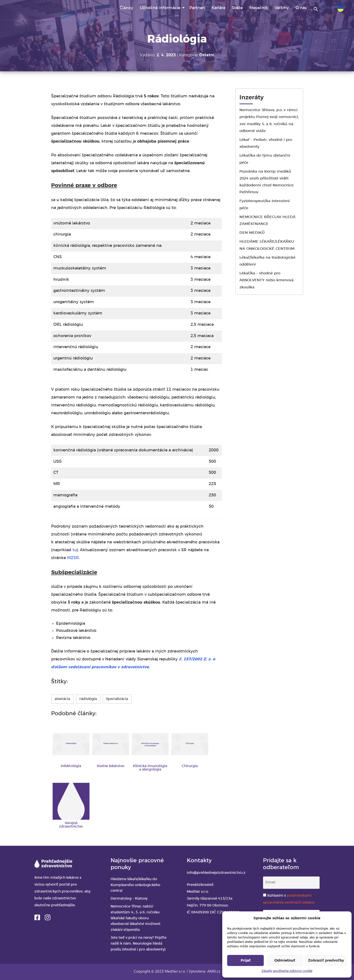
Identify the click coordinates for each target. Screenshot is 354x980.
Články (126, 8)
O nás (301, 8)
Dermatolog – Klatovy (129, 899)
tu (75, 550)
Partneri (197, 8)
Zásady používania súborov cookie (287, 971)
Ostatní (207, 55)
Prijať (246, 961)
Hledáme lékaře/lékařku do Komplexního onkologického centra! (135, 885)
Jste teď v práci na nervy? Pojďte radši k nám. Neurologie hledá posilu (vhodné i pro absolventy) (139, 944)
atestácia (62, 699)
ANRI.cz (214, 972)
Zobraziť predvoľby (326, 961)
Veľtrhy (282, 8)
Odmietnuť (285, 961)
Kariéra (218, 8)
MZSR (73, 558)
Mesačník (259, 8)
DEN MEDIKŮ (252, 233)
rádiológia (88, 699)
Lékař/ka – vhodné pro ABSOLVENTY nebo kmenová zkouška (266, 280)
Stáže (237, 8)
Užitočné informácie (160, 8)
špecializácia (117, 699)
